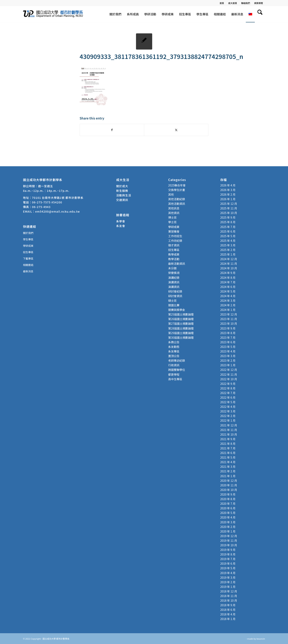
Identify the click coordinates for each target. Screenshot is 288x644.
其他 (171, 194)
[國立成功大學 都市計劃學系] (53, 14)
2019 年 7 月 (228, 559)
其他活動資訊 (177, 204)
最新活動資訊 (177, 264)
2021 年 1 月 (228, 476)
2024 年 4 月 (228, 296)
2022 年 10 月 (229, 379)
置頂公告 (174, 356)
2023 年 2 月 (228, 360)
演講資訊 (174, 282)
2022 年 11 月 (229, 374)
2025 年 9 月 (228, 217)
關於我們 (28, 233)
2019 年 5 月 (228, 568)
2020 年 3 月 (228, 522)
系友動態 (174, 347)
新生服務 (122, 191)
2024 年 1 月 (228, 310)
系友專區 (174, 351)
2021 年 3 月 (228, 467)
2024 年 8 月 (228, 278)
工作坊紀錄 (175, 241)
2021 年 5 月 (228, 457)
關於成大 (122, 186)
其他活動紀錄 (177, 199)
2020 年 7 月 (228, 504)
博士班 (172, 217)
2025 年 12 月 (229, 204)
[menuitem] (222, 3)
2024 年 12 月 (229, 259)
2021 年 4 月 (228, 462)
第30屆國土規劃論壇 (181, 337)
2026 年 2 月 (228, 194)
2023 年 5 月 (228, 347)
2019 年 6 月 (228, 563)
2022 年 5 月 (228, 402)
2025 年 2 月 (228, 250)
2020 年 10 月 (229, 490)
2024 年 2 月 (228, 305)
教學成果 (174, 254)
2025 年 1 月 (228, 254)
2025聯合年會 (177, 185)
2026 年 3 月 (228, 190)
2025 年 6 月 (228, 231)
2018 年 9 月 (228, 605)
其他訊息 (174, 208)
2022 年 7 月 (228, 393)
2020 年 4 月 (228, 517)
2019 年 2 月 (228, 582)
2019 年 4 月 (228, 573)
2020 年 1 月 (228, 531)
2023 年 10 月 (229, 323)
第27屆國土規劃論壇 (181, 323)
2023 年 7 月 (228, 337)
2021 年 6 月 (228, 453)
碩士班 (172, 301)
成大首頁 (233, 3)
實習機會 (174, 231)
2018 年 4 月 (228, 614)
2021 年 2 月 (228, 471)
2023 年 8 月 (228, 333)
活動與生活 (124, 195)
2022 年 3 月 (228, 411)
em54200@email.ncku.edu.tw (57, 211)
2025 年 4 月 (228, 241)
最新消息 (28, 271)
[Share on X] (176, 130)
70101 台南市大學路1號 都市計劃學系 (58, 198)
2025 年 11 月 (229, 208)
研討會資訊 (175, 296)
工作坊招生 (175, 236)
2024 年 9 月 (228, 273)
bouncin (261, 639)
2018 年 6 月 (228, 610)
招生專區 (28, 252)
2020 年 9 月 (228, 494)
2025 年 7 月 (228, 227)
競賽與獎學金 (177, 310)
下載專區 (28, 258)
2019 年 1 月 (228, 587)
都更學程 (174, 374)
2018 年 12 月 (229, 591)
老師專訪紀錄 (177, 360)
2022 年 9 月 (228, 384)
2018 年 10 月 (229, 600)
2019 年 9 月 (228, 550)
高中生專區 (175, 379)
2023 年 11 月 (229, 319)
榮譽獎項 (174, 273)
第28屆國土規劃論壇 (181, 328)
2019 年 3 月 (228, 577)
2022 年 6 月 (228, 397)
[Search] (260, 14)
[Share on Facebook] (112, 130)
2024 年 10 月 (229, 268)
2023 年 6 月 (228, 342)
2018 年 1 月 (228, 619)
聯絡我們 (246, 3)
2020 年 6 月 (228, 508)
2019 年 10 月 (229, 545)
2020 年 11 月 (229, 485)
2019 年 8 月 (228, 554)
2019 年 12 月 (229, 536)
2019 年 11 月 (229, 540)
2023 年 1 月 (228, 365)
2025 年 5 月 (228, 236)
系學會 (121, 221)
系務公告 (174, 342)
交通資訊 (122, 200)
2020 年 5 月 (228, 513)
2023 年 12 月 (229, 314)
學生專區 (28, 239)
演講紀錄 (174, 278)
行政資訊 (174, 365)
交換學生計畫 (177, 190)
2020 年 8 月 (228, 499)
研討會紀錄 (175, 291)
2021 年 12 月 (229, 425)
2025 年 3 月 (228, 245)
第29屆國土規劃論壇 (181, 333)
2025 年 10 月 (229, 213)
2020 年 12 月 (229, 481)
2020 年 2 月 (228, 527)
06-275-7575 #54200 (47, 202)
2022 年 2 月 (228, 416)
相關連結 (28, 265)
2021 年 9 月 (228, 439)
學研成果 (28, 246)
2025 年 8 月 (228, 222)
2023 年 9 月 (228, 328)
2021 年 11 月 (229, 430)
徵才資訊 (174, 245)
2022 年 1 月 (228, 420)
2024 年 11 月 (229, 264)
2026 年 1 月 (228, 199)
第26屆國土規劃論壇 (181, 319)
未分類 (172, 268)
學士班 (172, 222)
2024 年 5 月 (228, 291)
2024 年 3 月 (228, 301)
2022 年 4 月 (228, 407)
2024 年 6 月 (228, 287)
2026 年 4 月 (228, 185)
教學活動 (174, 259)
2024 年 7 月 (228, 282)
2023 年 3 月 (228, 356)
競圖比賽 (174, 305)
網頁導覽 (259, 3)
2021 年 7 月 (228, 448)
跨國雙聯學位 (177, 370)
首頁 (222, 3)
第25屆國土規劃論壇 (181, 314)
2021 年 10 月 (229, 434)
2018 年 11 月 (229, 596)
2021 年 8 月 (228, 444)
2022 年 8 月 (228, 388)
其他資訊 (174, 213)
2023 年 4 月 (228, 351)
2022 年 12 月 (229, 370)
